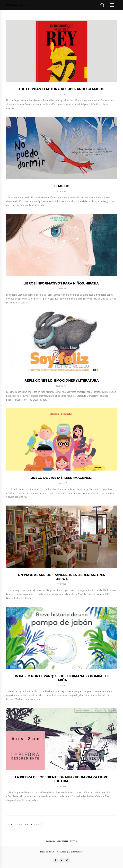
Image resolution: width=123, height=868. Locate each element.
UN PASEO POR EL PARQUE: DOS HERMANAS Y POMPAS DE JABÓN (62, 678)
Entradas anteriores (26, 825)
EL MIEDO (62, 186)
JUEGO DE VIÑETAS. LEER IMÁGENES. (61, 478)
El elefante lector (76, 852)
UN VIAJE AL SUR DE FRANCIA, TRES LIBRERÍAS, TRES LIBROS (61, 577)
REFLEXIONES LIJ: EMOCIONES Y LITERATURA (61, 380)
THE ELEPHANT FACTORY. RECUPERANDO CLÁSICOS (61, 89)
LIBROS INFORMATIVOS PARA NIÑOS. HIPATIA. (61, 283)
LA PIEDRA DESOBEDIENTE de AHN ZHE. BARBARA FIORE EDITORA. (61, 779)
